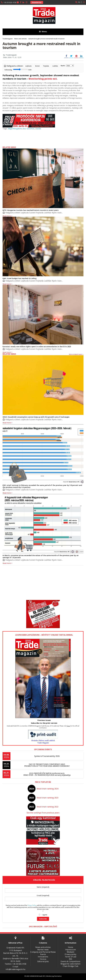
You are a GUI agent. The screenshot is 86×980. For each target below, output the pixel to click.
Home (71, 947)
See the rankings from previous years (43, 813)
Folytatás (46, 66)
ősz (24, 129)
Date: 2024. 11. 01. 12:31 (12, 57)
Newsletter (37, 2)
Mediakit (71, 952)
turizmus (31, 129)
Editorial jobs (43, 961)
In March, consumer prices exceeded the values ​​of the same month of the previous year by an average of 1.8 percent (41, 556)
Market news (43, 950)
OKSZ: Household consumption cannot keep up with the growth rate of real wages (36, 417)
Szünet (37, 66)
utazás (38, 129)
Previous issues (44, 720)
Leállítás (55, 66)
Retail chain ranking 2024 (48, 789)
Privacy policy (70, 954)
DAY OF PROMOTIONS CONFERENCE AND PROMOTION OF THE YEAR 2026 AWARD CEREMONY (47, 765)
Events (43, 954)
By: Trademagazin (10, 55)
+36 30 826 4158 (10, 2)
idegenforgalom (15, 129)
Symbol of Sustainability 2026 (47, 756)
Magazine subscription (70, 964)
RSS (71, 959)
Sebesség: (18, 70)
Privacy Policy (32, 905)
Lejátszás (28, 66)
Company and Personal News (43, 952)
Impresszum (70, 950)
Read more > (7, 352)
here (69, 726)
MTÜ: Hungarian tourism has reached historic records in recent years (31, 210)
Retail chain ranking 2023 (48, 798)
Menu (43, 31)
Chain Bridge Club (70, 966)
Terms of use (71, 957)
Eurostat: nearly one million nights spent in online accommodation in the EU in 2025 (37, 347)
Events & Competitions (70, 961)
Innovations (43, 957)
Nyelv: (67, 66)
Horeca (43, 959)
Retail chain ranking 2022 (48, 807)
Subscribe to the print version (44, 723)
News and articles (43, 947)
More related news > (76, 354)
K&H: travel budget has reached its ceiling (19, 278)
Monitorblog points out (43, 79)
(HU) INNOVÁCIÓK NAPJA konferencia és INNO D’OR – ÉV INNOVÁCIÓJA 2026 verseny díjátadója (47, 774)
